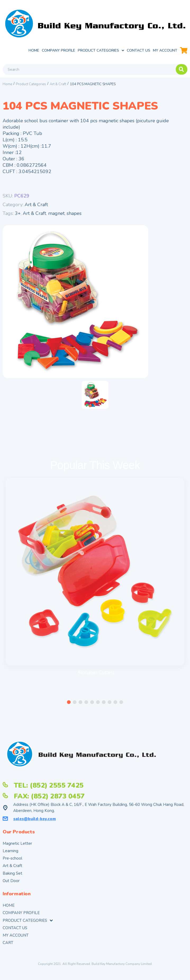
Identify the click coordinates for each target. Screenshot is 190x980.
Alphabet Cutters (96, 672)
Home (7, 84)
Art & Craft (58, 84)
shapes (74, 213)
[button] (69, 702)
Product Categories (31, 84)
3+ (18, 213)
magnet (56, 213)
